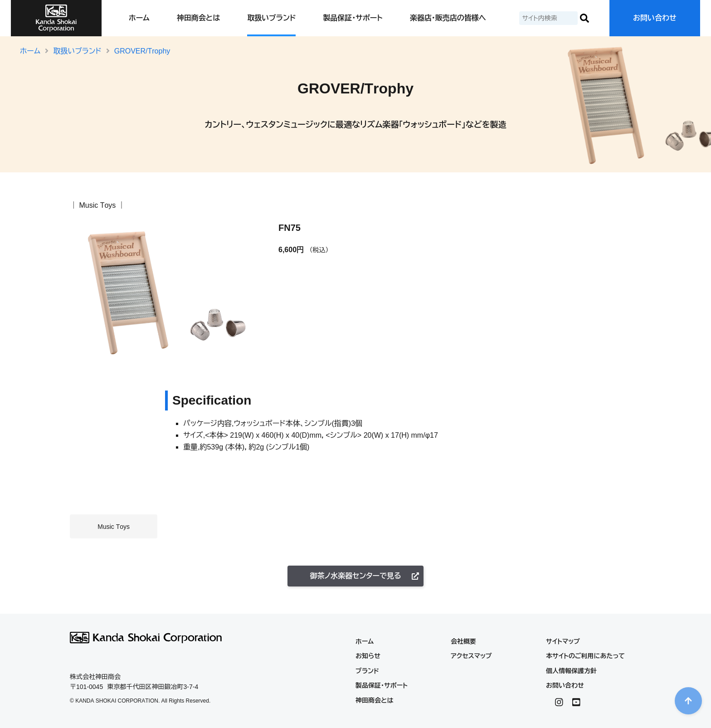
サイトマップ (563, 641)
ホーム (139, 18)
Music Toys (97, 205)
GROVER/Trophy (142, 51)
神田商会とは (198, 18)
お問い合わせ (655, 18)
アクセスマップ (471, 656)
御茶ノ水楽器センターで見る (364, 576)
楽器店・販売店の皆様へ (448, 18)
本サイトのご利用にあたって (585, 656)
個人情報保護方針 (571, 671)
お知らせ (368, 656)
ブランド (367, 671)
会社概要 (463, 641)
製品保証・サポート (353, 18)
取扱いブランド (271, 18)
